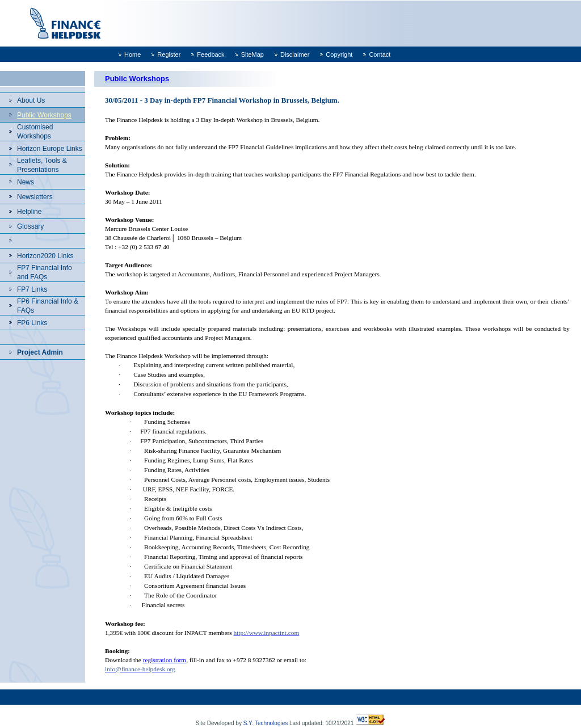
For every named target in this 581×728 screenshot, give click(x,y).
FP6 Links (32, 323)
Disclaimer (295, 54)
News (26, 182)
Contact (380, 54)
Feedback (210, 54)
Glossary (30, 226)
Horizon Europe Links (50, 149)
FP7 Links (32, 289)
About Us (31, 100)
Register (169, 54)
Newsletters (35, 197)
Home (132, 54)
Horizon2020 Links (45, 256)
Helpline (29, 212)
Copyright (339, 54)
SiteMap (252, 54)
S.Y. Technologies (266, 723)
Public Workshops (44, 115)
